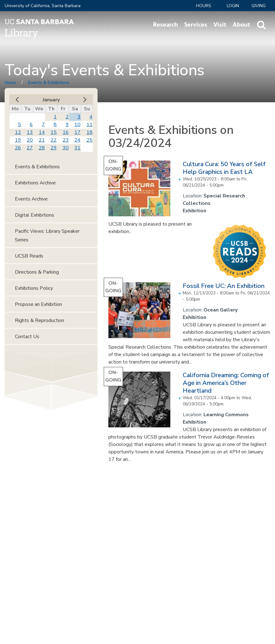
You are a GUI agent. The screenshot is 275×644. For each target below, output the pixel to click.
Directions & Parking (37, 272)
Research (166, 25)
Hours (204, 6)
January (51, 100)
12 (18, 132)
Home (10, 83)
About (241, 25)
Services (196, 25)
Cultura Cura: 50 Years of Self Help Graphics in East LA (224, 168)
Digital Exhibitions (35, 215)
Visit (220, 25)
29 (54, 148)
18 (89, 132)
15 (54, 132)
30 (66, 148)
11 (89, 125)
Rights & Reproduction (39, 320)
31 (77, 148)
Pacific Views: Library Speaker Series (47, 236)
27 (30, 148)
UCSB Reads (29, 256)
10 (77, 125)
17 (77, 132)
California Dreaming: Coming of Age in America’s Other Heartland (226, 383)
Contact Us (27, 337)
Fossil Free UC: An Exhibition (224, 286)
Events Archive (31, 199)
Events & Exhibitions (49, 83)
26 (18, 148)
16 (66, 132)
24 (77, 140)
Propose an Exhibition (38, 304)
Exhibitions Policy (34, 288)
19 (18, 140)
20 (30, 140)
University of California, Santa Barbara (43, 6)
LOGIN (233, 6)
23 (66, 140)
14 (42, 132)
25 (89, 140)
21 (42, 140)
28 (42, 148)
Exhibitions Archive (35, 183)
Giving (259, 6)
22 (54, 140)
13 (30, 132)
